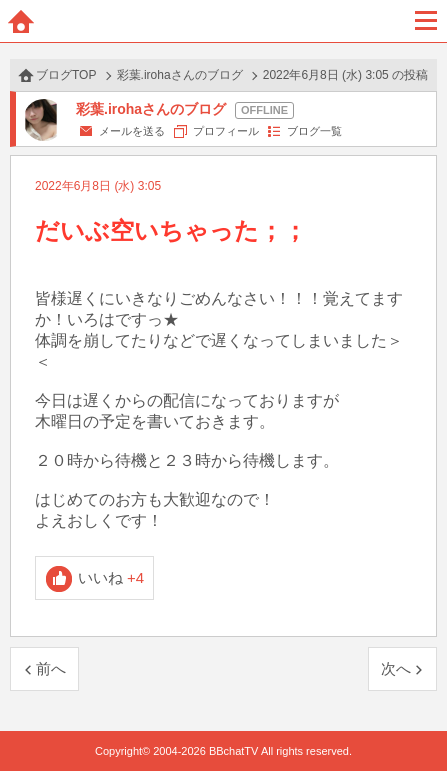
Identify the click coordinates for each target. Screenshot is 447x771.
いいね (111, 577)
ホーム (21, 21)
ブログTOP (66, 75)
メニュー (426, 21)
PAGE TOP (411, 717)
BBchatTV (224, 21)
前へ (51, 668)
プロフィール (226, 131)
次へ (396, 668)
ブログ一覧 (314, 131)
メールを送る (132, 131)
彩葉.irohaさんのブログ (180, 75)
